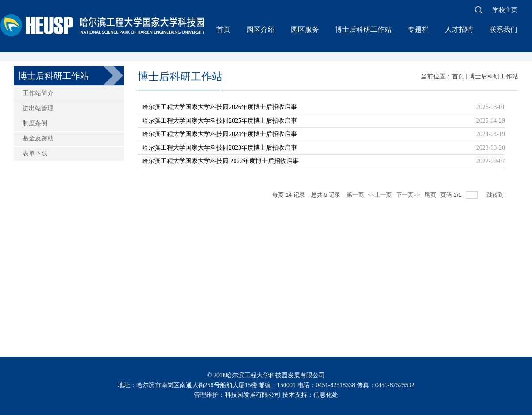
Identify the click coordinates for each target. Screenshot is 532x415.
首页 (224, 29)
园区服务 (305, 29)
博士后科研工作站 (363, 29)
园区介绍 (261, 29)
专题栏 (418, 29)
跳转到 (496, 195)
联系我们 (503, 29)
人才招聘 (459, 29)
